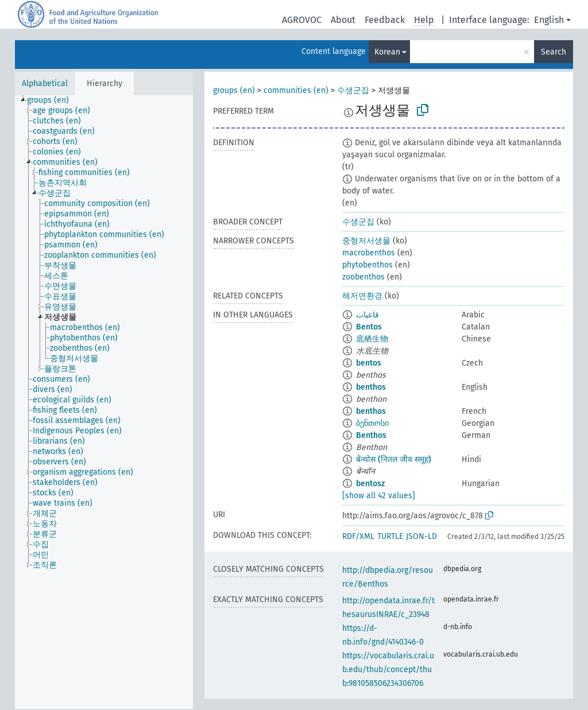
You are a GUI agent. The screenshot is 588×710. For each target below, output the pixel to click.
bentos (369, 363)
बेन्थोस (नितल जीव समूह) (394, 459)
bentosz (370, 484)
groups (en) (234, 90)
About (343, 20)
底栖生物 (372, 339)
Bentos (369, 327)
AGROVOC (302, 20)
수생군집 (353, 90)
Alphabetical (45, 84)
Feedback (385, 20)
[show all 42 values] (379, 496)
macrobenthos (369, 253)
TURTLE (390, 536)
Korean (387, 52)
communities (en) (296, 90)
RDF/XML (358, 536)
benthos (371, 387)
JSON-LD (421, 536)
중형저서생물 (366, 241)
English (549, 20)
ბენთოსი (372, 423)
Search (554, 52)
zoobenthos (363, 277)
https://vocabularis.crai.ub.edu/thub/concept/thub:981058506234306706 (388, 670)
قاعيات (367, 315)
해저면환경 (362, 296)
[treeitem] (53, 100)
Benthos (371, 435)
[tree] (104, 402)
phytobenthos (367, 265)
